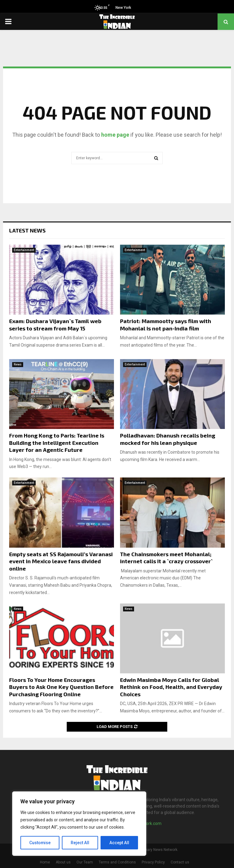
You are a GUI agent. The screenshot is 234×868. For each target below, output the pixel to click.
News (18, 364)
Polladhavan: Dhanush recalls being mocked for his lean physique (168, 439)
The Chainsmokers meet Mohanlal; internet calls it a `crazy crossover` (166, 558)
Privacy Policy (153, 862)
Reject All (80, 843)
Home (45, 862)
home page (115, 135)
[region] (79, 824)
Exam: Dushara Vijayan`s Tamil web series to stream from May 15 (55, 324)
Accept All (119, 843)
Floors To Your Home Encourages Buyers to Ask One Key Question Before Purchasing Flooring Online (61, 687)
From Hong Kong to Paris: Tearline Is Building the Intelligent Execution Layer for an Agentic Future (57, 443)
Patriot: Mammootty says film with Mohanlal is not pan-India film (166, 324)
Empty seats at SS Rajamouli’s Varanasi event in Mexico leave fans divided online (61, 561)
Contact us (180, 862)
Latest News (27, 230)
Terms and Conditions (117, 862)
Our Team (85, 862)
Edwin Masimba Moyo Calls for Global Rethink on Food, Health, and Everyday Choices (171, 687)
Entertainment (24, 250)
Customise (40, 843)
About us (63, 862)
